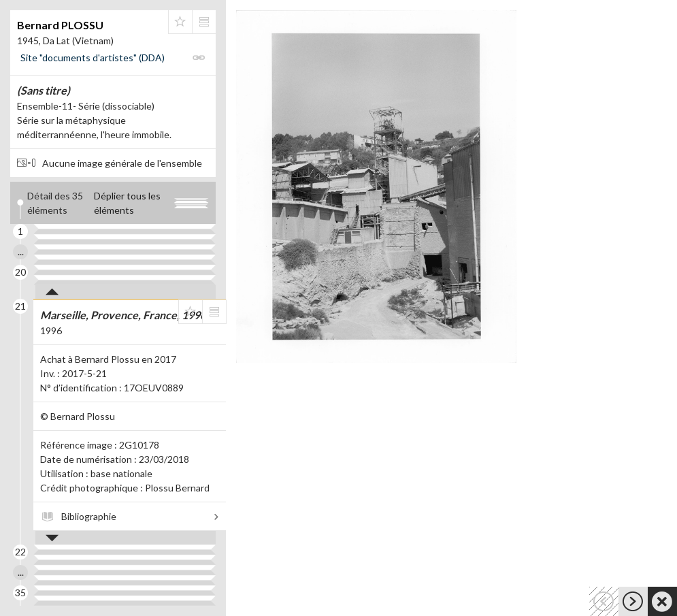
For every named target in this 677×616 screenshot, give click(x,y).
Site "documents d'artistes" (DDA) (93, 58)
